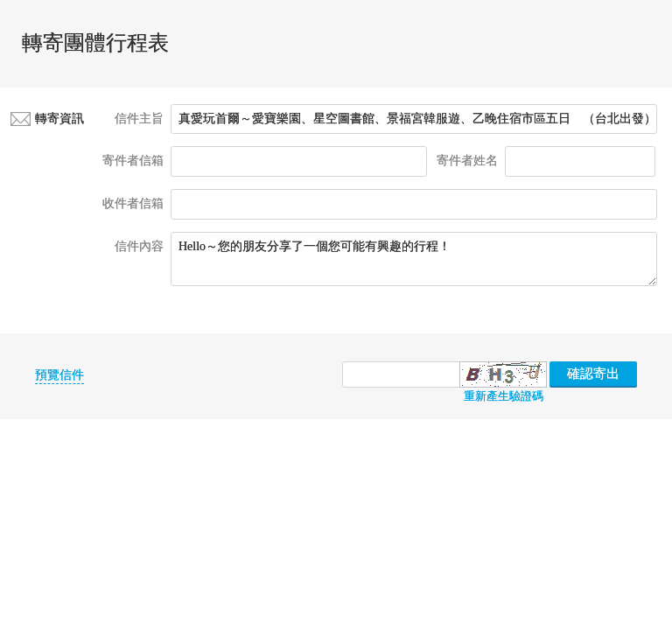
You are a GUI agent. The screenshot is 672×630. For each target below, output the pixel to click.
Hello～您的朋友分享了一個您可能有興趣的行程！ (414, 259)
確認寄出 (593, 374)
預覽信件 (59, 375)
